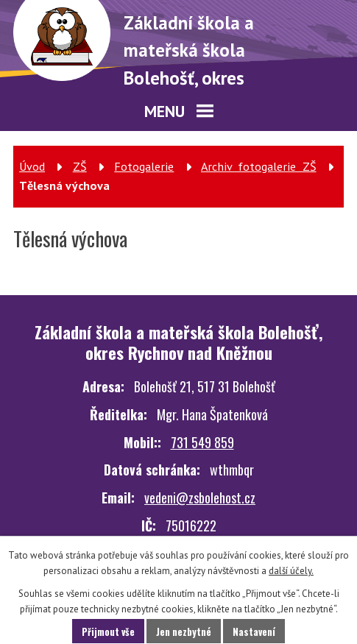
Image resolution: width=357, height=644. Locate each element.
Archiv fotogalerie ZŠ (259, 166)
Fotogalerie (144, 166)
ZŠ (80, 166)
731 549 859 (202, 442)
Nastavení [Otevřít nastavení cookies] (254, 631)
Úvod (32, 166)
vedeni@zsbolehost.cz (200, 498)
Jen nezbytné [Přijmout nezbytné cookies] (184, 631)
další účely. (291, 571)
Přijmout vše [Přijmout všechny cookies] (108, 631)
